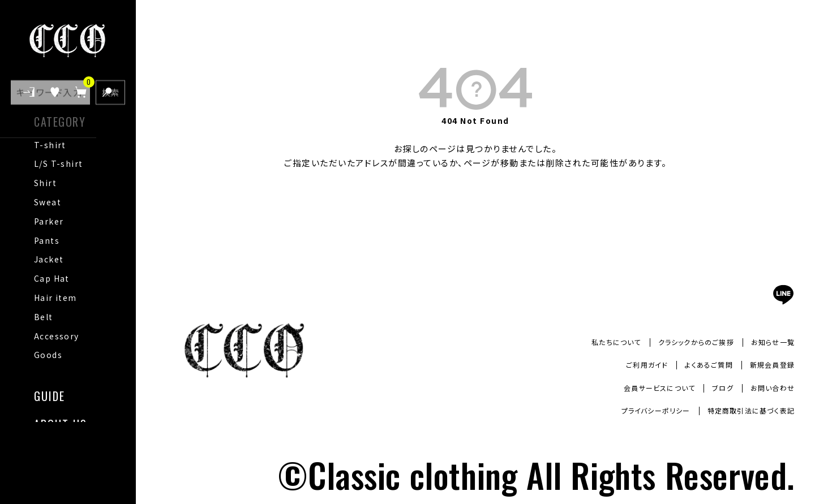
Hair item (55, 298)
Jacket (49, 259)
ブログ (715, 387)
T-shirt (50, 145)
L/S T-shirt (58, 163)
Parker (49, 221)
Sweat (48, 202)
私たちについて (593, 342)
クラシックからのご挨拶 (683, 342)
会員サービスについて (644, 387)
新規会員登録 (769, 365)
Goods (48, 355)
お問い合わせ (769, 387)
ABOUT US (61, 423)
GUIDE (50, 395)
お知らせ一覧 (770, 342)
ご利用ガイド (628, 365)
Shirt (45, 183)
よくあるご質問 (698, 365)
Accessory (57, 336)
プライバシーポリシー (636, 411)
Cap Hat (52, 278)
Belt (44, 317)
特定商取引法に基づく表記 (744, 411)
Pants (47, 240)
